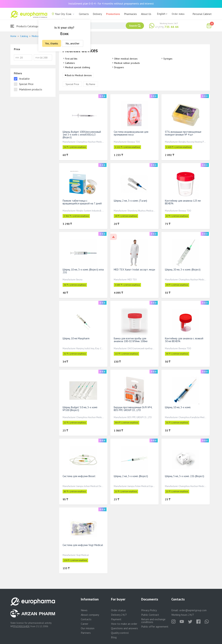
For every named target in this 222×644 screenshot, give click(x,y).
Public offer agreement (155, 626)
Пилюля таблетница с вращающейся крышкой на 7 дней (82, 202)
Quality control (120, 633)
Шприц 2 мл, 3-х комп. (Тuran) (130, 201)
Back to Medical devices (79, 75)
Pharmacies (131, 14)
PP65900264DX (21, 626)
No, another (72, 43)
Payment (116, 619)
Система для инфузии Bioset (79, 476)
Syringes (168, 59)
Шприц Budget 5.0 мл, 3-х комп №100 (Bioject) (80, 409)
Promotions (113, 14)
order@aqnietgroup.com (193, 610)
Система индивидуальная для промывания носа (131, 133)
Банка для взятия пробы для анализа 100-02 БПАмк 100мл (131, 340)
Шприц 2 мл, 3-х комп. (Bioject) (131, 476)
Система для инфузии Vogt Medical (83, 545)
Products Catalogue (25, 26)
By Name (91, 84)
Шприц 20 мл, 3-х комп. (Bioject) (183, 270)
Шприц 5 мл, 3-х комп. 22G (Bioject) (185, 476)
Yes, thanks (52, 43)
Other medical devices (126, 59)
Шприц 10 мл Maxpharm (76, 338)
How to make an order (124, 624)
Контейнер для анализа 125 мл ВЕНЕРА (183, 202)
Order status (178, 14)
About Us (146, 14)
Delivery (97, 14)
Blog (114, 637)
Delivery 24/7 (119, 615)
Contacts (84, 14)
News (84, 610)
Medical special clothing (78, 67)
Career (85, 624)
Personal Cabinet (202, 14)
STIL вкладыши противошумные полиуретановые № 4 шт (183, 133)
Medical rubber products (127, 63)
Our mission (88, 628)
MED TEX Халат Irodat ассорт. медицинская (139, 270)
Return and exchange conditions (153, 621)
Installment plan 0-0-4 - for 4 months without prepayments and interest (111, 3)
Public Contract (150, 615)
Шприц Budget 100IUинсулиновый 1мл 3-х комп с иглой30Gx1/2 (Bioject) (82, 135)
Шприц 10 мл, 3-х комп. (178, 407)
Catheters (70, 63)
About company (90, 615)
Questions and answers (124, 628)
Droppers (119, 67)
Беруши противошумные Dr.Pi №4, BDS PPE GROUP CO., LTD (133, 409)
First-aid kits (71, 59)
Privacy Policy (149, 610)
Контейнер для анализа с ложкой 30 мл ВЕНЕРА (184, 340)
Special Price (72, 84)
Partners (86, 633)
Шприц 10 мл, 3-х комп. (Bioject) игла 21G (83, 271)
